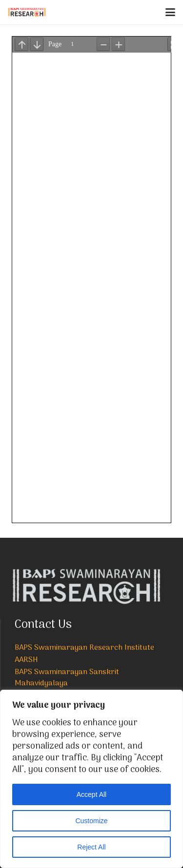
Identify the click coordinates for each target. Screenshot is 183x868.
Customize (91, 821)
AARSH (26, 660)
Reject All (91, 847)
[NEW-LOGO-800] (27, 12)
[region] (91, 779)
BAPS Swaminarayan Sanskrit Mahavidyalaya (67, 678)
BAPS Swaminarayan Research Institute (84, 648)
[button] (170, 12)
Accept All (91, 794)
